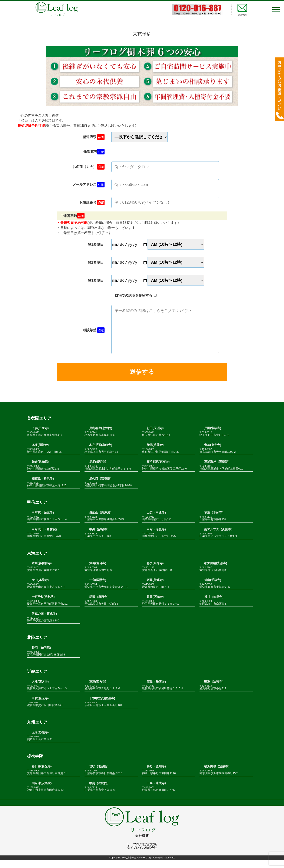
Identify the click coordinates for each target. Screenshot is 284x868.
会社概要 (142, 844)
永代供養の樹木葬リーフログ (137, 866)
